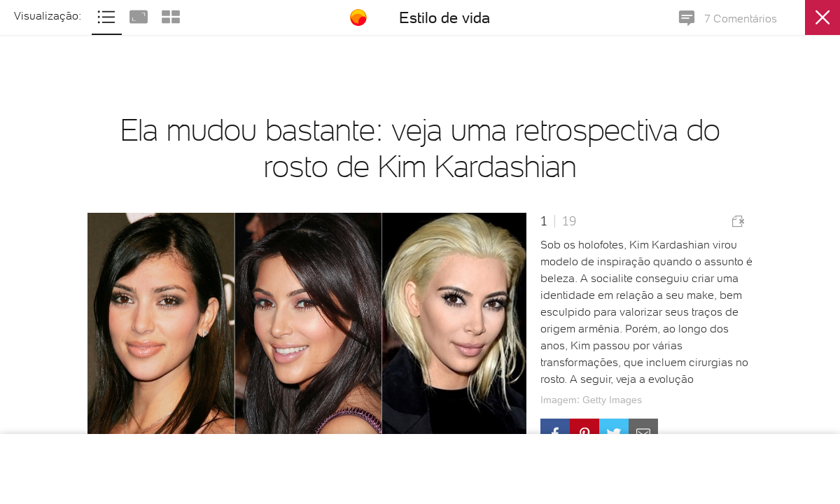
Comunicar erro (738, 221)
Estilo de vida (444, 17)
